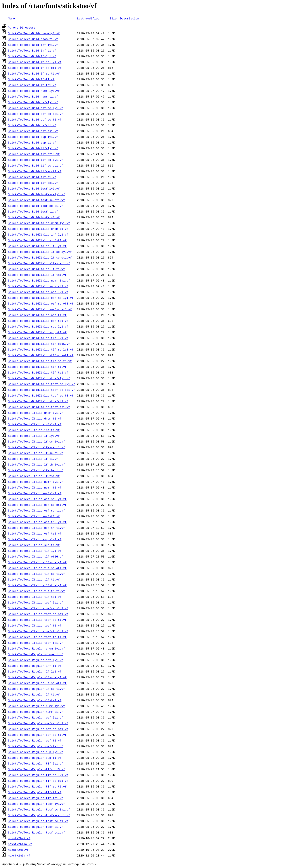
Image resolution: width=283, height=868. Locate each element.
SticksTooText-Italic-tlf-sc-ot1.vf (37, 568)
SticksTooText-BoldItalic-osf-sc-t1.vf (40, 309)
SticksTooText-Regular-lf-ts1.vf (35, 700)
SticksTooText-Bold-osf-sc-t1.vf (35, 119)
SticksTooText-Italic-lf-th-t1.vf (36, 470)
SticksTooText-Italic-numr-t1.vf (35, 487)
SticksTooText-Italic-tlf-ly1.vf (35, 551)
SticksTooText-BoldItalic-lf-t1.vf (36, 269)
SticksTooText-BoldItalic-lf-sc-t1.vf (39, 263)
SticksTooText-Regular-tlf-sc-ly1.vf (38, 775)
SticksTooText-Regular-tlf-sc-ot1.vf (38, 781)
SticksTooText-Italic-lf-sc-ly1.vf (36, 441)
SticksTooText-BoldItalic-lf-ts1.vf (37, 275)
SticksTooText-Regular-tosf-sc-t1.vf (38, 821)
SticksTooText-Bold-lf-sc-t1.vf (34, 73)
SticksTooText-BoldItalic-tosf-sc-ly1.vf (42, 384)
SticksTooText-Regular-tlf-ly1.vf (36, 763)
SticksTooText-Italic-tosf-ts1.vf (36, 643)
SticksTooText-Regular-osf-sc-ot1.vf (38, 729)
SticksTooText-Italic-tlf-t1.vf (34, 579)
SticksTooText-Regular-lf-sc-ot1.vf (37, 683)
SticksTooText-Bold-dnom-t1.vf (33, 39)
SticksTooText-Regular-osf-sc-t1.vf (37, 735)
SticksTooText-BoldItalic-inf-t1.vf (37, 240)
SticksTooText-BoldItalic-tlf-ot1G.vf (39, 344)
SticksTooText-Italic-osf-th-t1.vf (36, 528)
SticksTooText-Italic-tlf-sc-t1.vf (36, 574)
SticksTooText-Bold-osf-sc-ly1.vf (36, 108)
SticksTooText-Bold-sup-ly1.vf (33, 137)
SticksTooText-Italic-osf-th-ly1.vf (37, 522)
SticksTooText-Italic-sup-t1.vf (34, 545)
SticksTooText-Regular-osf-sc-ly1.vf (38, 723)
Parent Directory (22, 27)
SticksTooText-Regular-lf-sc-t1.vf (36, 689)
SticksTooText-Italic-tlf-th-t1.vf (36, 591)
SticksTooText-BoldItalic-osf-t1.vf (37, 315)
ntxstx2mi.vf (18, 850)
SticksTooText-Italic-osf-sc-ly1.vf (37, 499)
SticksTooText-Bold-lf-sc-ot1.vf (35, 68)
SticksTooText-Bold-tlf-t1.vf (32, 177)
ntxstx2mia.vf (19, 855)
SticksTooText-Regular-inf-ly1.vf (36, 660)
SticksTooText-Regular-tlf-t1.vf (35, 792)
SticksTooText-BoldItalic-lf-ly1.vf (37, 246)
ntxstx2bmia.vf (20, 844)
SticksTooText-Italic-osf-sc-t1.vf (36, 510)
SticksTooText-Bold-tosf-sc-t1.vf (36, 206)
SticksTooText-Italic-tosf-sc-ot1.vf (38, 614)
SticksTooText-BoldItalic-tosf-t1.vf (38, 401)
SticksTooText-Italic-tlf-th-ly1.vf (37, 585)
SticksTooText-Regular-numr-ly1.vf (36, 706)
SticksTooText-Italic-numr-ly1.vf (36, 482)
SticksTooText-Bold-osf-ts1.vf (33, 131)
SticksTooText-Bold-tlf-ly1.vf (33, 148)
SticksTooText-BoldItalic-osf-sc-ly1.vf (41, 298)
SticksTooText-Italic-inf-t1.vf (34, 430)
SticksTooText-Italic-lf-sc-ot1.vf (36, 447)
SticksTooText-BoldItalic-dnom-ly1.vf (39, 223)
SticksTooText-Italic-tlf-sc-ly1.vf (37, 562)
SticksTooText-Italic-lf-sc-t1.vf (36, 453)
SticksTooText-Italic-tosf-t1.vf (35, 625)
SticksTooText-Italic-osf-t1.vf (34, 516)
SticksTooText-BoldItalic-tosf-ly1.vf (39, 378)
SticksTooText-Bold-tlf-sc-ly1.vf (36, 160)
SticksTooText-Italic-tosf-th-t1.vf (37, 637)
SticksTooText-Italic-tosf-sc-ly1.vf (38, 608)
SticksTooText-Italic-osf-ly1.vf (35, 493)
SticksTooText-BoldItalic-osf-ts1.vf (38, 321)
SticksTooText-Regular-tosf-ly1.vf (36, 804)
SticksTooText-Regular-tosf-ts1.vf (36, 832)
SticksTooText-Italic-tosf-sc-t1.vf (37, 620)
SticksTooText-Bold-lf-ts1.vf (32, 85)
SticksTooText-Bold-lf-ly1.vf (32, 56)
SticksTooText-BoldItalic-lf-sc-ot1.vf (40, 257)
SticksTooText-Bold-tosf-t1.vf (33, 211)
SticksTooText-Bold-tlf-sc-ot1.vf (36, 165)
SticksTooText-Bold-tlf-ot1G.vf (34, 154)
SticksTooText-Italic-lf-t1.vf (33, 459)
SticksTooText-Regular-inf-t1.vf (35, 666)
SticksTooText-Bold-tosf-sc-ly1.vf (36, 194)
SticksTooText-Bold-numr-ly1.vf (34, 91)
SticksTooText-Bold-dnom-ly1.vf (34, 33)
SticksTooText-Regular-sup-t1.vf (35, 758)
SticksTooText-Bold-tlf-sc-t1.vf (35, 171)
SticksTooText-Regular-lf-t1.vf (34, 694)
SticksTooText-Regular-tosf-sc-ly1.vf (39, 809)
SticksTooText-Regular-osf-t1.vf (35, 740)
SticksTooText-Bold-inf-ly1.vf (33, 45)
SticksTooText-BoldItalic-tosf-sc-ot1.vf (42, 390)
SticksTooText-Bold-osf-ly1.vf (33, 102)
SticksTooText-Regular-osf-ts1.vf (36, 746)
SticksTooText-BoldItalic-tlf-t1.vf (37, 367)
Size (113, 18)
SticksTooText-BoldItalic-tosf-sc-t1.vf (41, 395)
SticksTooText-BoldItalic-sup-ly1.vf (38, 326)
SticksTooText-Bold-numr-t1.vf (33, 96)
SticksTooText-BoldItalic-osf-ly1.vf (38, 292)
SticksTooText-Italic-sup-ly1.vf (35, 539)
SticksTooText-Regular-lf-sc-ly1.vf (37, 677)
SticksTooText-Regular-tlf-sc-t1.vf (37, 786)
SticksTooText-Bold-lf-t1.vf (31, 79)
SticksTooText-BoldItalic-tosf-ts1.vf (39, 407)
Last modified (88, 18)
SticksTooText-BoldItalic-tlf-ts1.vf (38, 372)
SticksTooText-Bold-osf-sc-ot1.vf (36, 114)
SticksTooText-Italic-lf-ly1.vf (34, 436)
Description (130, 18)
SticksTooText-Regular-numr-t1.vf (36, 712)
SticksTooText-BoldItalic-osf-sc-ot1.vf (41, 303)
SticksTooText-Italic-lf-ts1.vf (34, 476)
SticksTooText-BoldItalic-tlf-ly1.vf (38, 338)
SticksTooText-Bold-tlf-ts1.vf (33, 183)
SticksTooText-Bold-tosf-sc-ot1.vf (36, 200)
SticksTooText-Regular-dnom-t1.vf (36, 654)
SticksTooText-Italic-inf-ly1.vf (35, 424)
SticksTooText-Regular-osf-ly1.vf (36, 717)
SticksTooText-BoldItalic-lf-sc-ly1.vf (40, 252)
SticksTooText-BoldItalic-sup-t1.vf (37, 332)
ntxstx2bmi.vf (19, 838)
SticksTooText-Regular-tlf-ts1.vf (36, 798)
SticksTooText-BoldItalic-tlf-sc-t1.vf (40, 361)
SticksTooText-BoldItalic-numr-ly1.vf (39, 280)
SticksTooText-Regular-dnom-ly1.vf (36, 648)
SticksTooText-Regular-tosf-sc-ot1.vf (39, 815)
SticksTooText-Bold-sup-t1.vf (32, 142)
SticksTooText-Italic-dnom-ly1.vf (36, 413)
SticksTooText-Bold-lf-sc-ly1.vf (35, 62)
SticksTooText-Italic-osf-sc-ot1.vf (37, 505)
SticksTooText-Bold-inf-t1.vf (32, 50)
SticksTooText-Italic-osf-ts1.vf (35, 533)
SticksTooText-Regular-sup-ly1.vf (36, 752)
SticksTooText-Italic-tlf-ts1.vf (35, 597)
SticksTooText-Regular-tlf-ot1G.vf (36, 769)
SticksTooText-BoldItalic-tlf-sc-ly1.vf (41, 349)
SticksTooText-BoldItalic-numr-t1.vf (38, 286)
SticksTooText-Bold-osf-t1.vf (32, 125)
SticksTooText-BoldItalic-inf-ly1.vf (38, 234)
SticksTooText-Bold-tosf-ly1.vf (34, 188)
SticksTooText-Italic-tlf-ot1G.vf (36, 556)
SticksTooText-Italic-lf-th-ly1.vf (36, 464)
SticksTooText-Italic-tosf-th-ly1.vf (38, 631)
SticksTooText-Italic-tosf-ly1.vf (36, 602)
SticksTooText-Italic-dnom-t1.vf (35, 418)
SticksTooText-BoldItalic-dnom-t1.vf (38, 229)
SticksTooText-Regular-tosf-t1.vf (36, 827)
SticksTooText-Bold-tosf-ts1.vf (34, 217)
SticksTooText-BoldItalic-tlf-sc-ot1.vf (41, 355)
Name (11, 18)
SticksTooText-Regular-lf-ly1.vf (35, 671)
